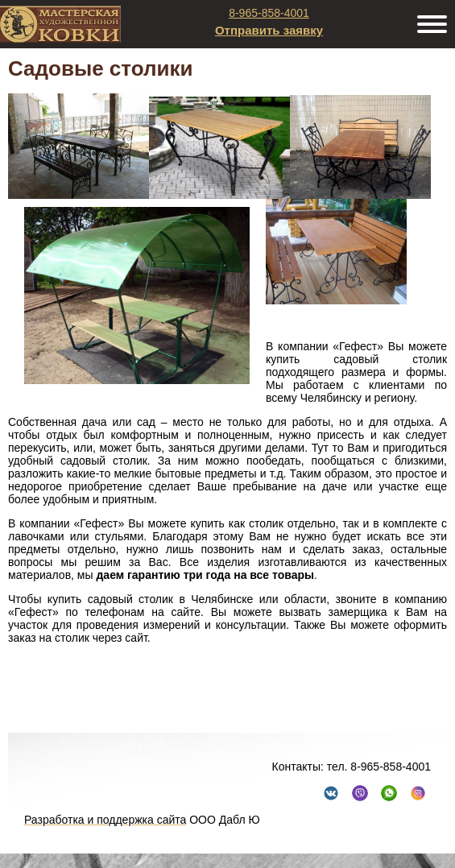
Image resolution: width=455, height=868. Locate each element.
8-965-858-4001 (269, 13)
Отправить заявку (269, 30)
